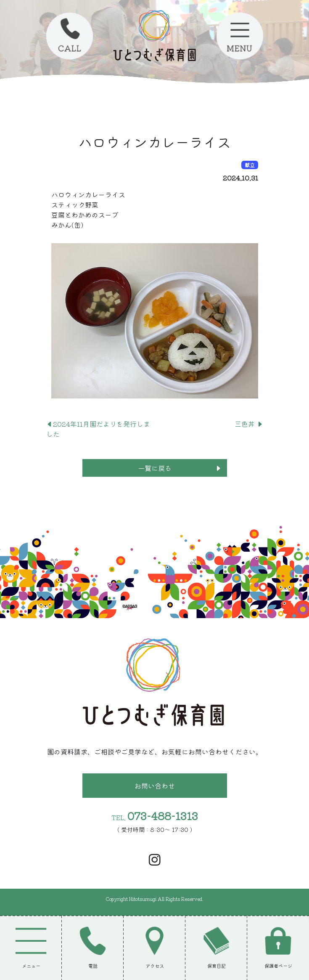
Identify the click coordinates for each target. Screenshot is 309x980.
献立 (250, 165)
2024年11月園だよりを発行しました (98, 429)
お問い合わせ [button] (155, 786)
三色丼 (249, 424)
